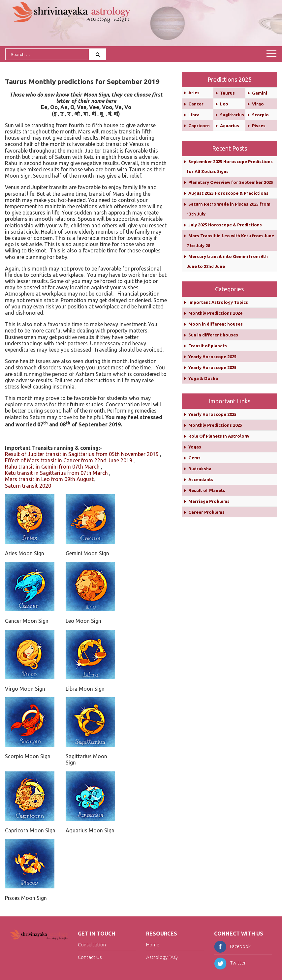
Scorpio (260, 115)
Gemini (260, 93)
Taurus (227, 93)
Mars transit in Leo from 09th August (49, 479)
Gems (194, 458)
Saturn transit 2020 (28, 486)
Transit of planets (208, 346)
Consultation (92, 945)
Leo (224, 104)
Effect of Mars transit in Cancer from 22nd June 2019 (69, 460)
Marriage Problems (209, 501)
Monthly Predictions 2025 (215, 425)
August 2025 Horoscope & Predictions (228, 193)
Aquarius (230, 126)
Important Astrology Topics (218, 302)
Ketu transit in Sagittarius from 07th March (56, 473)
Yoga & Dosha (203, 378)
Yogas (195, 447)
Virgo (258, 104)
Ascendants (201, 479)
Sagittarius (232, 115)
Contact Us (90, 957)
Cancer (196, 104)
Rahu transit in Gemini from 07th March (52, 467)
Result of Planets (207, 490)
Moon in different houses (216, 324)
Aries (194, 93)
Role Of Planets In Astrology (219, 436)
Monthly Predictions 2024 (215, 313)
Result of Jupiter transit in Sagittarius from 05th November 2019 (82, 454)
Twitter (230, 963)
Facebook (232, 946)
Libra (194, 115)
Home (153, 945)
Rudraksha (200, 469)
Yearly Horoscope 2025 (212, 357)
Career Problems (206, 512)
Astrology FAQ (162, 957)
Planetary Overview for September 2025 (231, 182)
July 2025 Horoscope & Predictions (225, 225)
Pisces (259, 126)
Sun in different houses (213, 335)
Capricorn (199, 126)
